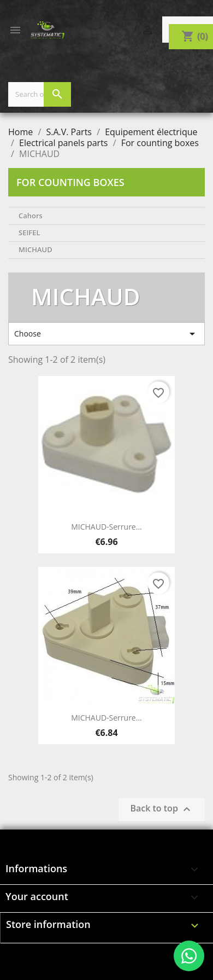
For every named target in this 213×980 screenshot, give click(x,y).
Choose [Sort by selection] (106, 334)
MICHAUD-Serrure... (106, 527)
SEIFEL (29, 233)
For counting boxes (70, 182)
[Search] (40, 94)
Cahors (31, 216)
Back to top (162, 810)
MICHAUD (35, 250)
